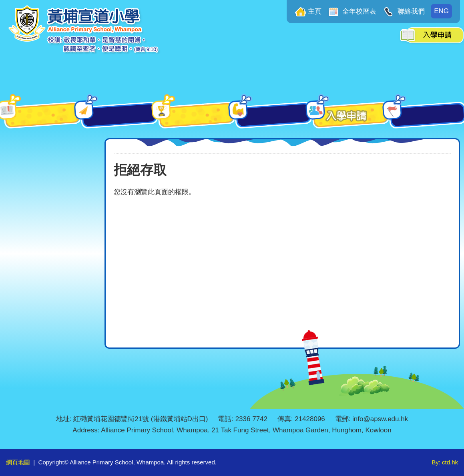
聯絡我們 (410, 11)
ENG (441, 11)
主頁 (315, 11)
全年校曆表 (359, 11)
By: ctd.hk (445, 462)
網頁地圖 (18, 462)
